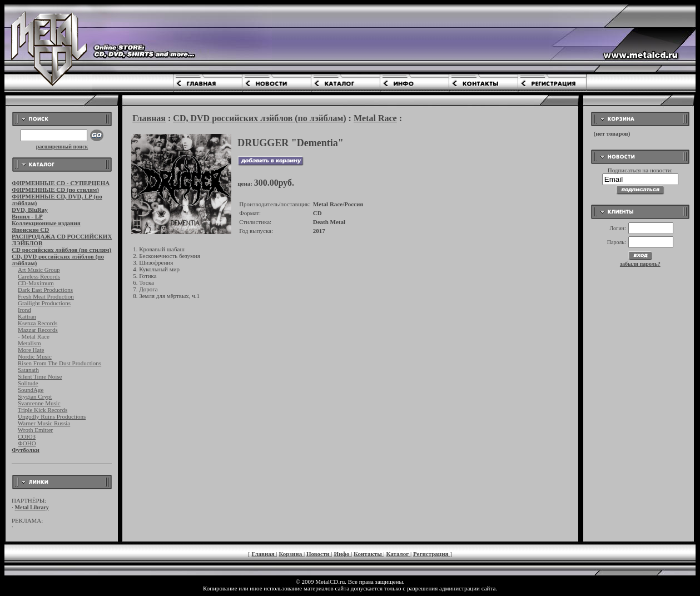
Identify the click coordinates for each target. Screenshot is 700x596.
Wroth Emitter (35, 430)
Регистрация (431, 554)
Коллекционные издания (46, 223)
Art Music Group (39, 270)
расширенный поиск (62, 146)
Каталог (398, 554)
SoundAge (31, 390)
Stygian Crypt (35, 396)
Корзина (291, 554)
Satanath (28, 370)
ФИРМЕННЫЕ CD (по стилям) (55, 190)
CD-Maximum (36, 283)
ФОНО (27, 443)
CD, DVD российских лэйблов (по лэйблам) (259, 118)
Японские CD (30, 230)
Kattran (27, 316)
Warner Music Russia (44, 423)
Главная (149, 118)
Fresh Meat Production (46, 296)
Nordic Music (35, 356)
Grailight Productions (44, 303)
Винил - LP (27, 216)
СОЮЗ (27, 436)
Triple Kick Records (43, 410)
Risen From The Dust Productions (59, 363)
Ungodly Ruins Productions (52, 416)
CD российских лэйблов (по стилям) (61, 250)
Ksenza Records (38, 323)
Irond (24, 310)
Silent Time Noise (40, 376)
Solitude (28, 383)
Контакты (368, 554)
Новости (319, 554)
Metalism (29, 343)
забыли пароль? (640, 264)
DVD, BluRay (30, 210)
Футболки (26, 450)
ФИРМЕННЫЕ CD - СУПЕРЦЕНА (61, 183)
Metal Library (32, 507)
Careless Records (39, 276)
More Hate (31, 350)
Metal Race (375, 118)
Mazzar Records (38, 330)
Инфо (342, 554)
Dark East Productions (45, 290)
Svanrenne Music (39, 403)
